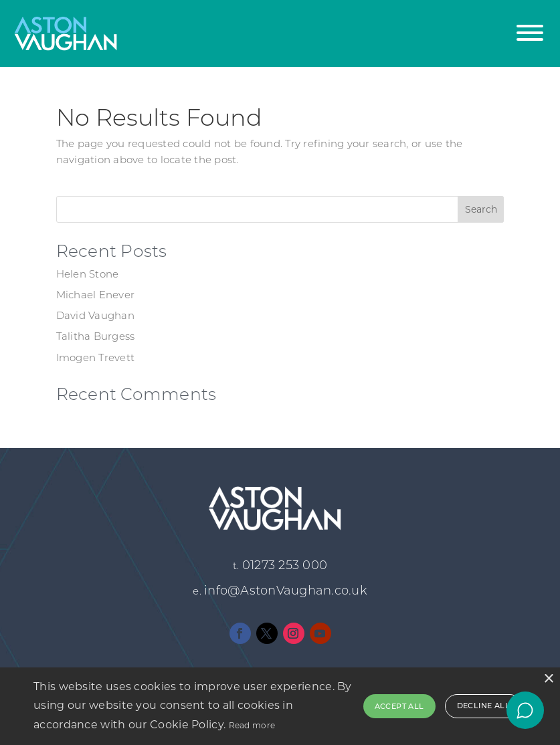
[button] (530, 25)
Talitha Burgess (96, 336)
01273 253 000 (285, 565)
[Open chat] (525, 710)
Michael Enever (96, 295)
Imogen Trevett (96, 357)
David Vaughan (95, 315)
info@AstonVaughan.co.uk (286, 591)
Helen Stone (88, 274)
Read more (252, 725)
